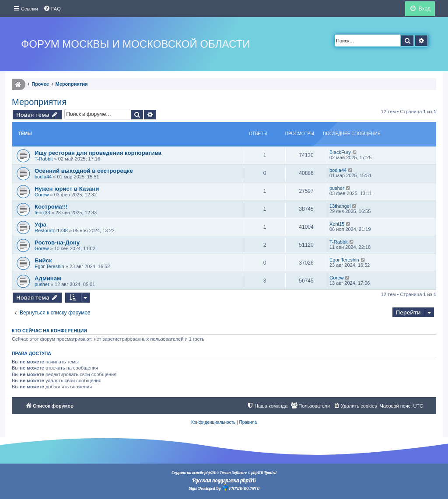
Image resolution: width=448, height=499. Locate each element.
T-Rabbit (44, 159)
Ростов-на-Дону (57, 243)
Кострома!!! (51, 207)
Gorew (42, 195)
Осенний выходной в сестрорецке (84, 171)
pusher (337, 188)
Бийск (43, 260)
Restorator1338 (51, 230)
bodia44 (43, 177)
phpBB (210, 473)
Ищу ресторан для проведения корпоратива (98, 153)
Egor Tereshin (49, 266)
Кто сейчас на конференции (49, 331)
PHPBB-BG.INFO (241, 487)
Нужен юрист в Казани (67, 189)
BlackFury (340, 152)
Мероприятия (39, 102)
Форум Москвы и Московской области (135, 44)
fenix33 (42, 213)
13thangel (340, 206)
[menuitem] (52, 9)
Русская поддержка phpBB (224, 480)
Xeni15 (337, 224)
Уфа (40, 225)
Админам (48, 278)
